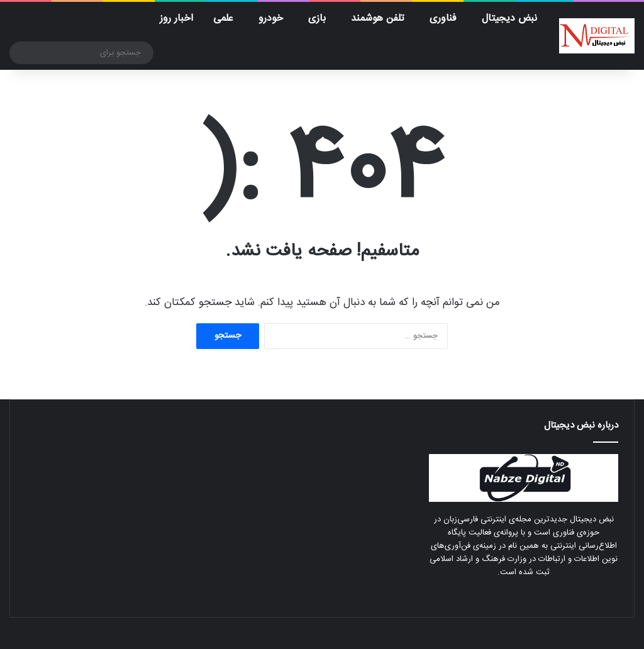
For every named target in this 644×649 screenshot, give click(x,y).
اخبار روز (176, 19)
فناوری (443, 19)
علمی (223, 19)
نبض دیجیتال (509, 19)
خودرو (271, 19)
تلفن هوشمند (378, 19)
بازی (317, 19)
